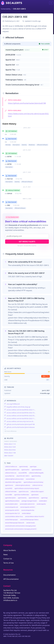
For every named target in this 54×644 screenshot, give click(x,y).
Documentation (9, 575)
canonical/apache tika (28, 510)
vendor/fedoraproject (11, 520)
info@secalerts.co (10, 600)
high (46, 376)
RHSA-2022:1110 (10, 444)
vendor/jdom (43, 501)
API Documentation (11, 579)
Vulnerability (6, 9)
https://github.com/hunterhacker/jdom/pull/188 (27, 103)
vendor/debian (26, 513)
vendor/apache (41, 504)
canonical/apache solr (12, 507)
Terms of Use (8, 563)
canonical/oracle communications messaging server (20, 526)
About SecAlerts (10, 550)
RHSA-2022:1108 (10, 453)
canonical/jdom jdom (11, 504)
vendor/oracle (30, 523)
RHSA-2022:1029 (10, 447)
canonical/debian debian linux (14, 517)
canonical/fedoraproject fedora (29, 520)
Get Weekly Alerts (27, 242)
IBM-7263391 (9, 456)
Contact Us (8, 559)
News (6, 555)
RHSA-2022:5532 (10, 450)
